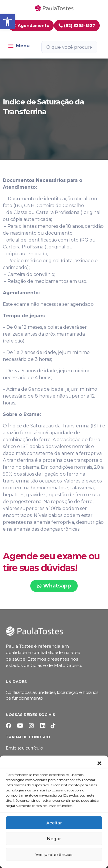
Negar (54, 839)
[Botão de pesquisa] (91, 47)
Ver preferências (54, 854)
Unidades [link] (16, 682)
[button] (99, 763)
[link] (7, 22)
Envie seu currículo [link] (24, 748)
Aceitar (54, 823)
